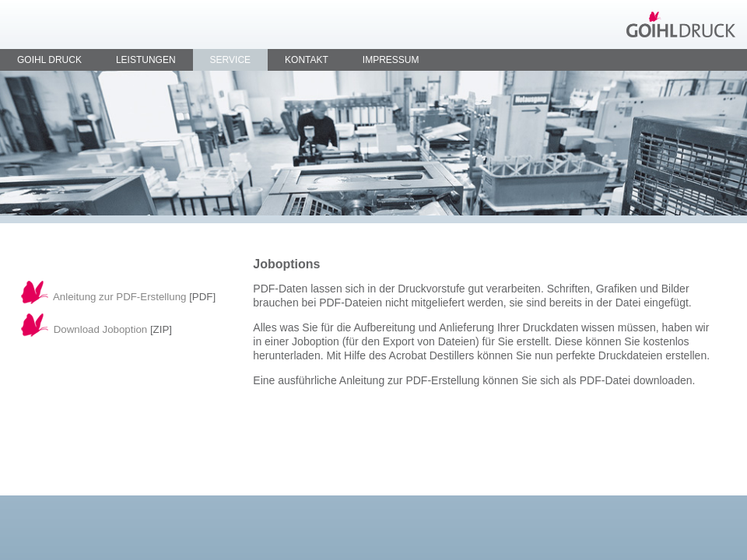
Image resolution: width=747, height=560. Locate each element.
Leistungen (146, 60)
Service (230, 60)
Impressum (391, 60)
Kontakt (307, 60)
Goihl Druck (49, 60)
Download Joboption (101, 329)
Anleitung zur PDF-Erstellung (119, 297)
